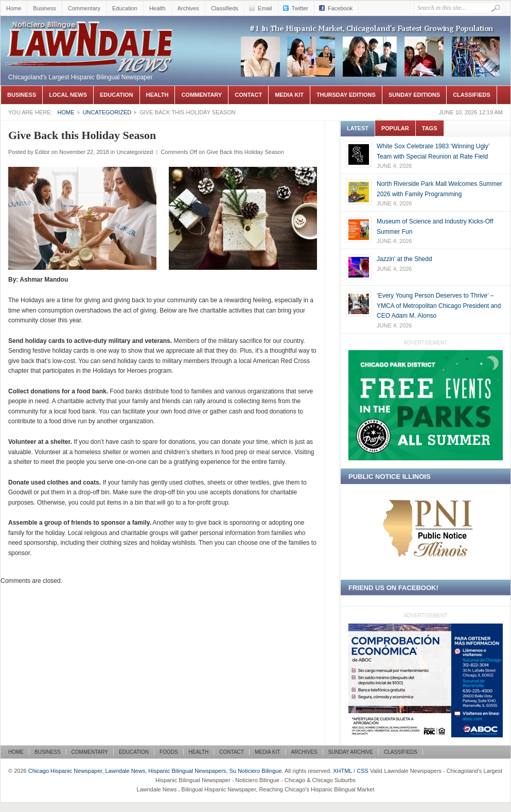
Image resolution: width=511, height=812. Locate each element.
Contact (248, 95)
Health (157, 8)
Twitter (300, 8)
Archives (188, 8)
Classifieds (225, 8)
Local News (68, 95)
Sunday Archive (351, 752)
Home (14, 8)
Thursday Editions (346, 95)
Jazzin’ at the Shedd (404, 259)
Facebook (340, 8)
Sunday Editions (414, 95)
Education (125, 8)
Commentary (84, 8)
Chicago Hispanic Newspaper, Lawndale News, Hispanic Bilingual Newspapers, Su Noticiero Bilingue (91, 31)
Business (45, 8)
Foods (169, 752)
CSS (363, 771)
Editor (42, 152)
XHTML (342, 771)
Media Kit (289, 95)
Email (265, 8)
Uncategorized (107, 112)
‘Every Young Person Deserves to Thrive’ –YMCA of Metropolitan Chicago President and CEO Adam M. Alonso (439, 306)
